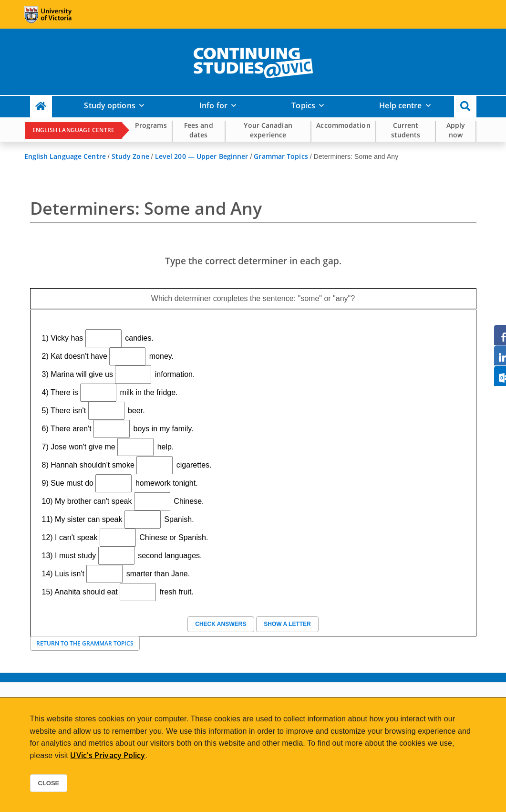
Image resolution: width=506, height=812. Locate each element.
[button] (465, 107)
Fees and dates (199, 130)
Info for (213, 105)
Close (49, 783)
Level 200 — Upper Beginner (202, 156)
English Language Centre (73, 130)
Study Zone (130, 156)
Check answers (221, 624)
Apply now (456, 130)
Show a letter (287, 624)
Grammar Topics (281, 156)
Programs (151, 125)
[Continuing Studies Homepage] (41, 107)
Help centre (400, 105)
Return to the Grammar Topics (85, 643)
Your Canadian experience (268, 130)
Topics (303, 105)
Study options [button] (109, 105)
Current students (406, 130)
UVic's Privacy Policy (108, 755)
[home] (253, 61)
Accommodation (343, 125)
